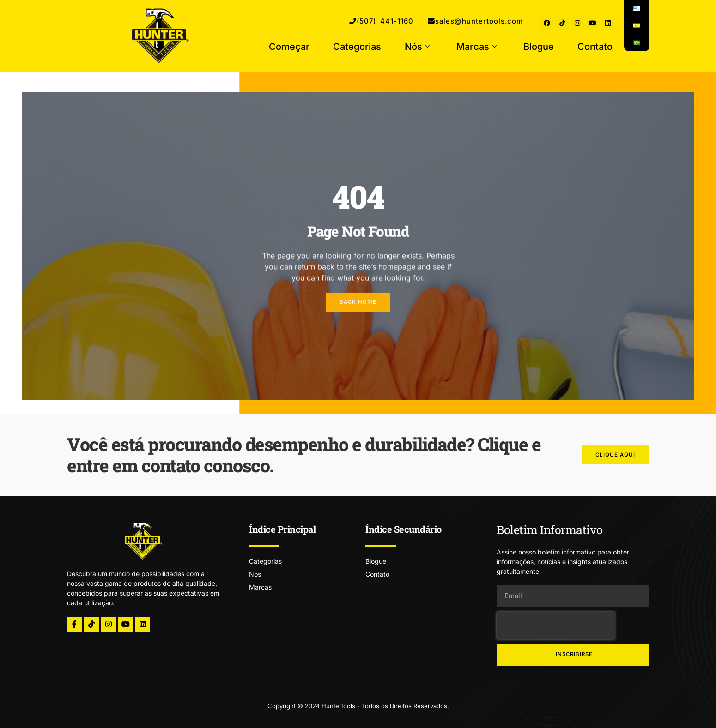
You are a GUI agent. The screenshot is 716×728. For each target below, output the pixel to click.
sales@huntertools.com (468, 22)
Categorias (357, 47)
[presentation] (556, 626)
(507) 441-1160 (360, 22)
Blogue (539, 47)
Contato (595, 47)
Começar (289, 47)
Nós (417, 47)
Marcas (477, 47)
